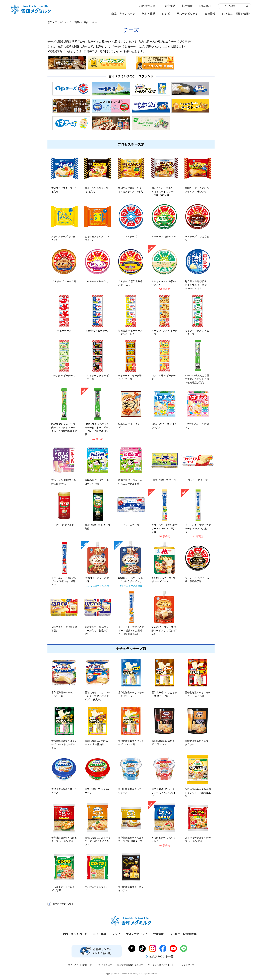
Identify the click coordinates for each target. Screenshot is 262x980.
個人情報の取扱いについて (130, 965)
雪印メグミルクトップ (59, 22)
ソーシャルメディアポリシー (162, 965)
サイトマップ (188, 965)
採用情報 (187, 6)
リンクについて (104, 965)
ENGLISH (205, 6)
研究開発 (170, 6)
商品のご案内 (82, 22)
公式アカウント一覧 (159, 956)
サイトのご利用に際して (80, 965)
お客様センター (149, 6)
